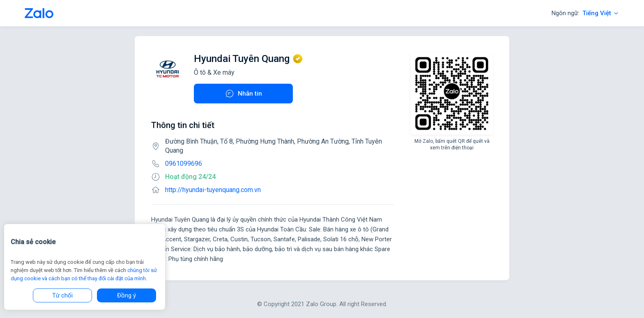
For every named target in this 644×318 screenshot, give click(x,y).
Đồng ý (126, 295)
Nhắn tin (243, 94)
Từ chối (62, 295)
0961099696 (184, 164)
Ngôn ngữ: (585, 13)
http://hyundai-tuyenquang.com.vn (213, 190)
